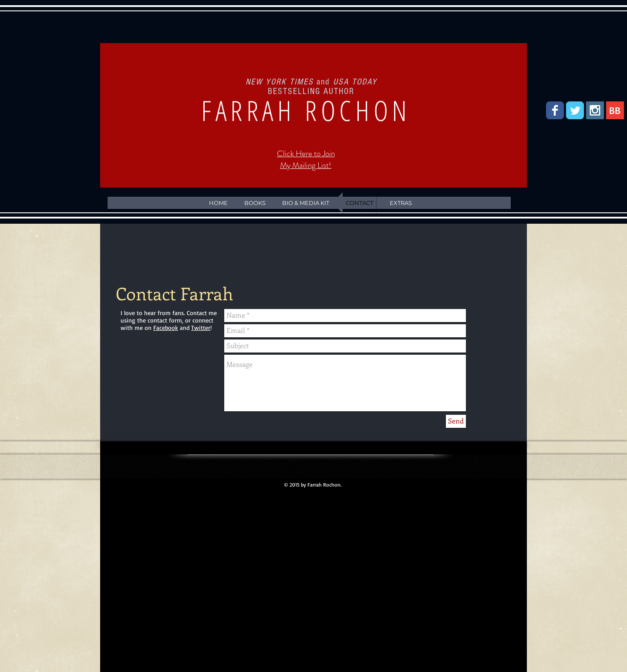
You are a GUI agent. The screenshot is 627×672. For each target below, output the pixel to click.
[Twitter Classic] (575, 110)
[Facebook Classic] (555, 110)
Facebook (166, 328)
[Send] (456, 421)
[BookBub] (615, 110)
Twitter (201, 328)
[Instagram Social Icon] (595, 110)
